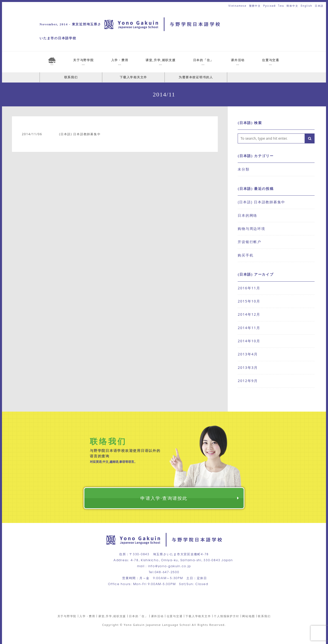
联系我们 (71, 77)
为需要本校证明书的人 (196, 77)
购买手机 (246, 255)
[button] (310, 138)
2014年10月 (249, 341)
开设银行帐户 (249, 242)
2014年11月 (249, 328)
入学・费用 (87, 616)
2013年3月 (248, 367)
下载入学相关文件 (133, 77)
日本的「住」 (138, 616)
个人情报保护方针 (226, 616)
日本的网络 (247, 215)
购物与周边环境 (251, 229)
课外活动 (157, 616)
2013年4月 (248, 354)
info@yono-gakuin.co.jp (170, 566)
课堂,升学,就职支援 (112, 616)
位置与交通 (175, 616)
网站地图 (248, 616)
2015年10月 (249, 301)
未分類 (244, 169)
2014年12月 (249, 314)
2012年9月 (248, 381)
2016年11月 (249, 288)
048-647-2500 (167, 572)
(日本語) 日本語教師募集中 (80, 134)
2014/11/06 (32, 134)
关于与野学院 (67, 616)
